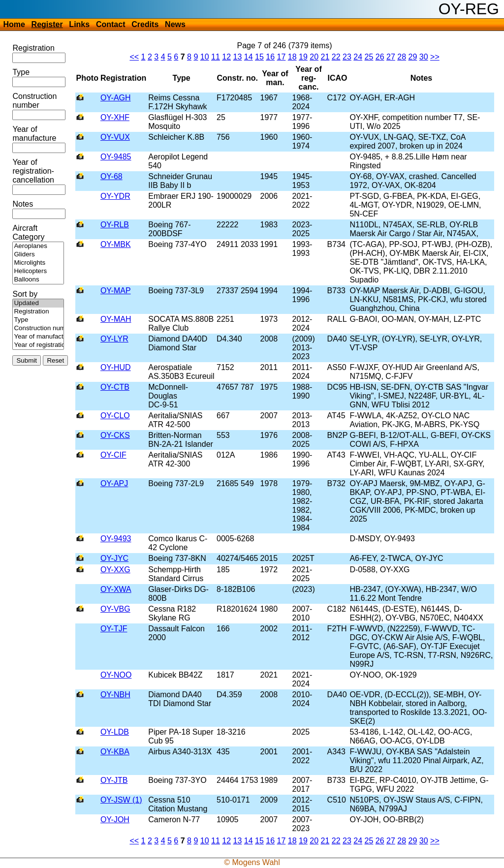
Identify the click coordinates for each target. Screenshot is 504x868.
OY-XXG (115, 570)
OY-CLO (115, 416)
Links (79, 24)
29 (413, 57)
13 (238, 57)
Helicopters (38, 271)
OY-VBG (115, 609)
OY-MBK (116, 244)
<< (134, 57)
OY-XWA (116, 589)
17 (282, 57)
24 (358, 57)
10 (205, 57)
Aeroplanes (38, 246)
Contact (111, 24)
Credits (145, 24)
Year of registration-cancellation (33, 171)
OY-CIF (113, 455)
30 (424, 57)
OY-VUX (115, 137)
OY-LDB (115, 732)
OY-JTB (114, 780)
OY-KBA (115, 752)
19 (303, 57)
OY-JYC (114, 558)
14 (249, 57)
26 (380, 57)
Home (14, 24)
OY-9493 (116, 539)
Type (21, 72)
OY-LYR (114, 339)
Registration (33, 48)
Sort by (25, 294)
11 (216, 57)
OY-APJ (114, 483)
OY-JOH (115, 820)
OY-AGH (116, 98)
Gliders (38, 255)
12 (226, 57)
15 (259, 57)
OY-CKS (115, 435)
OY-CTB (115, 387)
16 (270, 57)
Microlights (38, 263)
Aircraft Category (28, 232)
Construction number (34, 101)
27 (391, 57)
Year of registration (38, 345)
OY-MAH (116, 319)
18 (292, 57)
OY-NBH (115, 695)
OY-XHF (115, 117)
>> (435, 57)
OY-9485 (116, 157)
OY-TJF (114, 629)
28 (402, 57)
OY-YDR (115, 196)
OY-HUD (116, 367)
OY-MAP (116, 291)
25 (369, 57)
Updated (38, 303)
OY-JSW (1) (121, 800)
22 (336, 57)
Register (47, 24)
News (175, 24)
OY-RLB (115, 225)
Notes (23, 204)
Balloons (38, 280)
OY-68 (111, 176)
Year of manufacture (34, 134)
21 (325, 57)
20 (314, 57)
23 (347, 57)
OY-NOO (116, 675)
